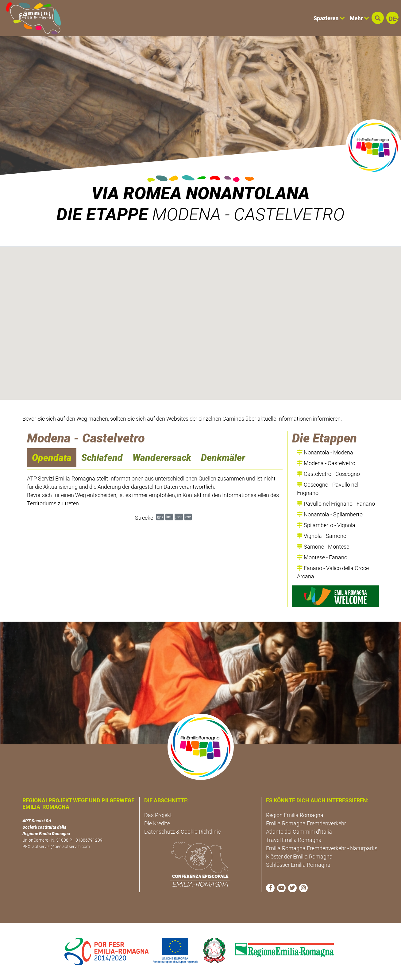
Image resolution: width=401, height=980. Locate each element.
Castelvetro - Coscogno (328, 474)
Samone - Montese (323, 547)
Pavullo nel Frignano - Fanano (336, 504)
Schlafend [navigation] (102, 458)
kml (169, 517)
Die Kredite (157, 823)
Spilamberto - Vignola (326, 525)
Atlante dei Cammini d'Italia (299, 832)
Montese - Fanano (322, 557)
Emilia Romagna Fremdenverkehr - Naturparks (322, 848)
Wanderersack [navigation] (162, 458)
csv (188, 517)
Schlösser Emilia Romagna (298, 865)
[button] (378, 18)
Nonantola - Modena (325, 452)
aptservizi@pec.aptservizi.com (61, 847)
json (179, 517)
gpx (160, 517)
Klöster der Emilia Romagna (299, 857)
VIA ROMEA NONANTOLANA (200, 193)
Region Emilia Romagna (295, 815)
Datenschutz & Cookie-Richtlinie (182, 832)
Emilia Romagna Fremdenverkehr (306, 823)
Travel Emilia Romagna (294, 840)
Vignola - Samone (322, 536)
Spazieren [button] (329, 18)
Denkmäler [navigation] (223, 458)
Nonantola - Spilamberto (330, 514)
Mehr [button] (359, 18)
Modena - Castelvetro (326, 463)
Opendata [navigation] (52, 458)
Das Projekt (158, 815)
